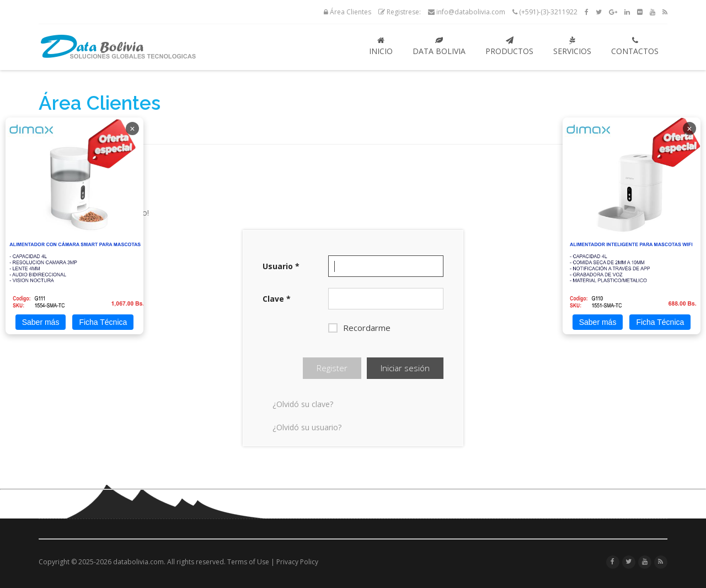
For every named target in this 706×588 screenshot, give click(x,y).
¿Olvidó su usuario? (307, 427)
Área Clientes (347, 12)
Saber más (41, 322)
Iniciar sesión (405, 368)
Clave (277, 299)
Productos (509, 46)
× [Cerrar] (132, 129)
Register (332, 368)
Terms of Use (248, 562)
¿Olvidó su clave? (303, 404)
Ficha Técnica (103, 322)
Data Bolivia (439, 46)
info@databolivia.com (467, 12)
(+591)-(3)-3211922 (545, 12)
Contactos (635, 46)
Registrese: (400, 12)
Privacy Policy (297, 562)
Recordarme (359, 328)
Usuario (281, 266)
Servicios (572, 46)
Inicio (381, 46)
